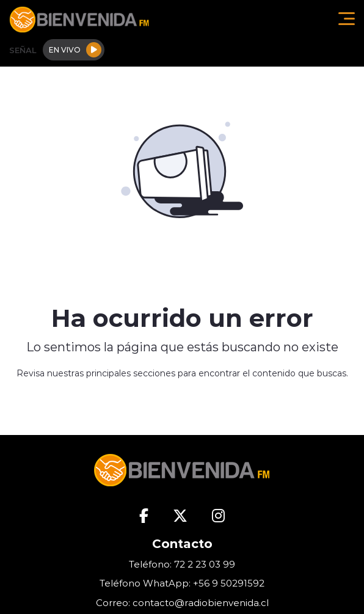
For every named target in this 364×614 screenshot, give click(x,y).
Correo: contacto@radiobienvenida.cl (182, 603)
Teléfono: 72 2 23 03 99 (182, 564)
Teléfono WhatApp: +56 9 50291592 (182, 583)
